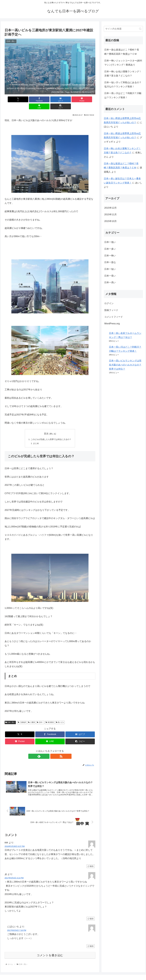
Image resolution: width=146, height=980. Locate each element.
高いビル (60, 716)
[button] (88, 99)
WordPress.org (112, 324)
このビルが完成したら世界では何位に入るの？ (51, 432)
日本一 (40, 716)
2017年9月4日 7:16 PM (17, 924)
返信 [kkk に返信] (91, 860)
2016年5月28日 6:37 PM (15, 840)
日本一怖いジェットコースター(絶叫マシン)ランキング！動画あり (123, 63)
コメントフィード (114, 317)
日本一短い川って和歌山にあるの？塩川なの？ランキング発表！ (123, 85)
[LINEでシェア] (73, 99)
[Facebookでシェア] (27, 99)
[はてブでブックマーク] (42, 99)
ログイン (109, 303)
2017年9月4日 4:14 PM (14, 872)
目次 (46, 427)
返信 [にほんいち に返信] (91, 940)
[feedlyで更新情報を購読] (47, 750)
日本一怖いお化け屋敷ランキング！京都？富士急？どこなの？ (123, 74)
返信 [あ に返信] (91, 912)
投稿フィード (111, 310)
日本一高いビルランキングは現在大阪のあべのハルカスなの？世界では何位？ (125, 365)
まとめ (35, 437)
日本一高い (10, 716)
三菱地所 (22, 716)
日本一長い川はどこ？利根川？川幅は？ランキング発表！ (123, 95)
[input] (123, 29)
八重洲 (31, 716)
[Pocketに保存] (58, 99)
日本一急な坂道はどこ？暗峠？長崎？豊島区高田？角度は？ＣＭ (122, 52)
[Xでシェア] (12, 99)
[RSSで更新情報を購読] (53, 750)
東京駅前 (50, 716)
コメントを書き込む (50, 949)
